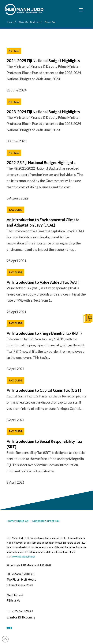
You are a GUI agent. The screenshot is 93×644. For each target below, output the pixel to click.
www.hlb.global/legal (23, 557)
